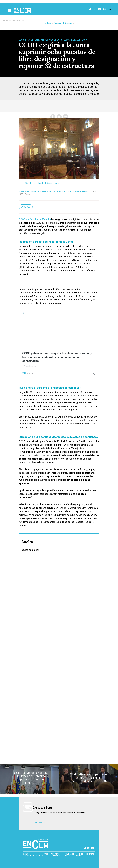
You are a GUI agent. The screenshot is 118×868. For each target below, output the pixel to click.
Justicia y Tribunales (63, 23)
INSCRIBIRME (40, 822)
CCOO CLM (26, 207)
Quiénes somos (80, 855)
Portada (48, 23)
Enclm (85, 192)
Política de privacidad (56, 855)
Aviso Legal (46, 855)
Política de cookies (69, 855)
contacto (90, 854)
